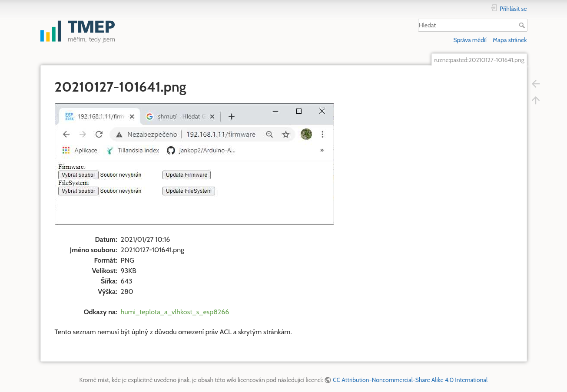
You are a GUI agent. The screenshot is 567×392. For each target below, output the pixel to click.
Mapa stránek (510, 40)
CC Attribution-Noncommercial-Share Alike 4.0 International (410, 380)
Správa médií (470, 40)
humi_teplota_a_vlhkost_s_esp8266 (175, 312)
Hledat (523, 25)
